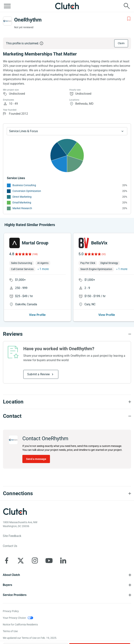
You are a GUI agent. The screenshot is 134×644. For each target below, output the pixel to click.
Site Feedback (12, 536)
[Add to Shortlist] (129, 19)
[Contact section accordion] (67, 416)
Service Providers (15, 595)
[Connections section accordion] (67, 493)
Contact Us (10, 546)
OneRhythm (28, 20)
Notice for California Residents (20, 625)
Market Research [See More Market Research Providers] (22, 208)
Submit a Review (38, 374)
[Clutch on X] (21, 560)
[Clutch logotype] (15, 511)
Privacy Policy (11, 611)
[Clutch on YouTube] (49, 560)
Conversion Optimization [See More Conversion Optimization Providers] (27, 191)
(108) (35, 254)
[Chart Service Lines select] (67, 131)
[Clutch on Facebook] (7, 560)
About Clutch (11, 575)
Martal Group (35, 243)
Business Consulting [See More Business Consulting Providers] (24, 185)
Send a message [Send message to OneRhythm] (36, 459)
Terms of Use (10, 631)
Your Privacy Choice (14, 618)
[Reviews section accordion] (67, 334)
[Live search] (127, 6)
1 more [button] (44, 269)
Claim (121, 43)
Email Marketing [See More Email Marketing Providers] (22, 202)
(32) (104, 254)
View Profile (37, 315)
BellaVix (99, 243)
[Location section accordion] (67, 402)
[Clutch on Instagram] (35, 560)
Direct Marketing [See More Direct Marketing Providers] (22, 197)
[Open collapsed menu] (7, 6)
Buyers (7, 585)
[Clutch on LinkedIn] (63, 560)
